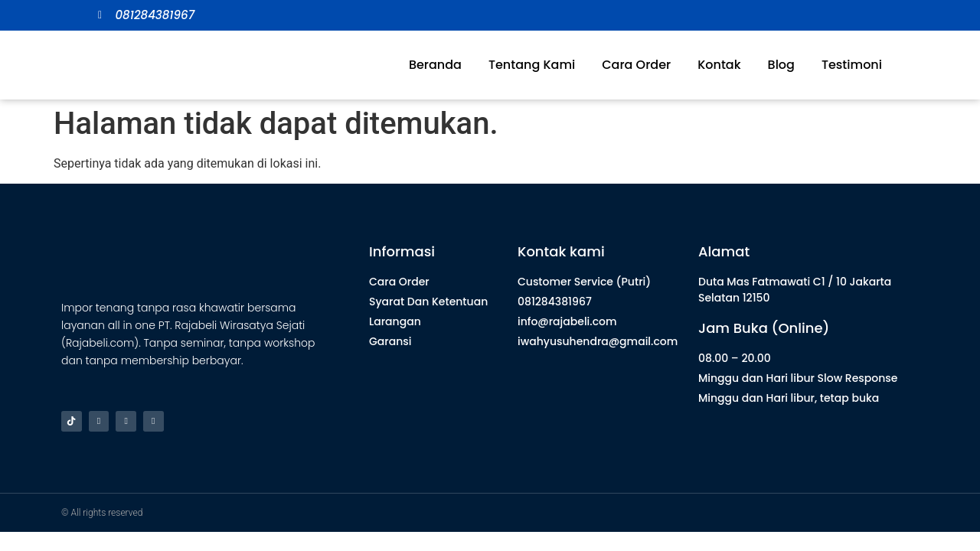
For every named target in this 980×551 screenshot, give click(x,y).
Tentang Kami (532, 65)
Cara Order (636, 65)
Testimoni (852, 65)
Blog (781, 65)
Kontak (719, 65)
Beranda (435, 65)
